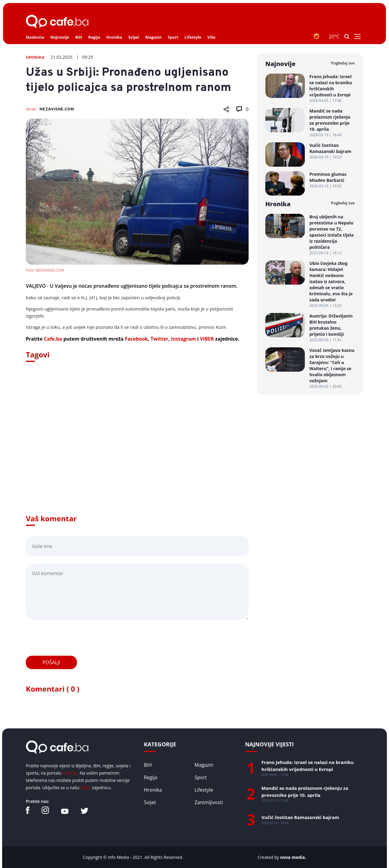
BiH (79, 37)
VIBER (207, 339)
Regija (94, 37)
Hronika (114, 37)
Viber (86, 788)
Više (211, 37)
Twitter (159, 339)
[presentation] (72, 638)
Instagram (184, 339)
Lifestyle (193, 37)
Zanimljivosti (209, 802)
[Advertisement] (137, 446)
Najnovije (60, 37)
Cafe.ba (53, 339)
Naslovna (35, 37)
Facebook (136, 339)
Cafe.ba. (71, 773)
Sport (173, 37)
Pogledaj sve (343, 63)
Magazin (153, 37)
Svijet (134, 37)
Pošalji (51, 662)
